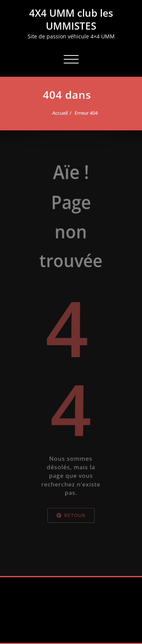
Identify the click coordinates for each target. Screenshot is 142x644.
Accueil (59, 113)
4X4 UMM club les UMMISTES (71, 19)
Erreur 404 (85, 113)
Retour (71, 536)
